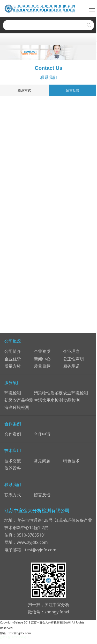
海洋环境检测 (17, 407)
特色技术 (71, 461)
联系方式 (24, 90)
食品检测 (71, 400)
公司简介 (13, 351)
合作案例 (13, 434)
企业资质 (42, 351)
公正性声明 (73, 359)
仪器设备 (13, 468)
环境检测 (13, 393)
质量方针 (13, 366)
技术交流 (13, 461)
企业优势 (13, 359)
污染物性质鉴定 (48, 393)
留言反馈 (73, 90)
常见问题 (42, 461)
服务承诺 (71, 366)
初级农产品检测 (19, 400)
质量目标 (42, 366)
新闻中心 (42, 359)
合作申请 (42, 434)
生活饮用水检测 (48, 400)
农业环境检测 (76, 393)
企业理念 (71, 351)
